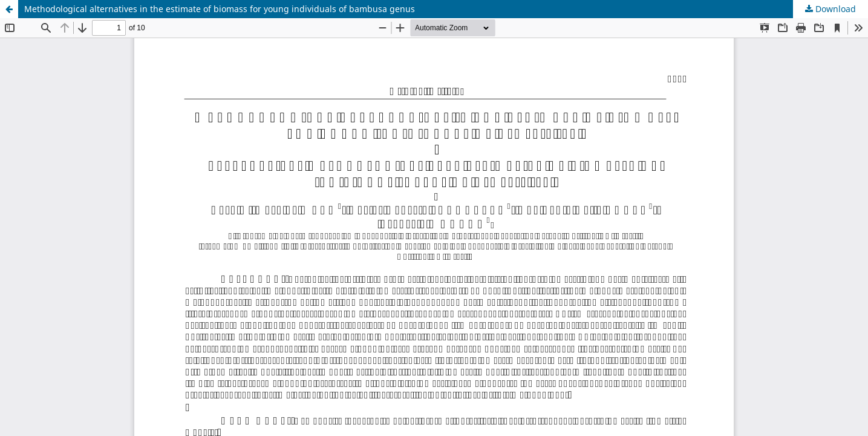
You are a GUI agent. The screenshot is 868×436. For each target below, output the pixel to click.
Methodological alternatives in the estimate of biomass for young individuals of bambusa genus (220, 9)
